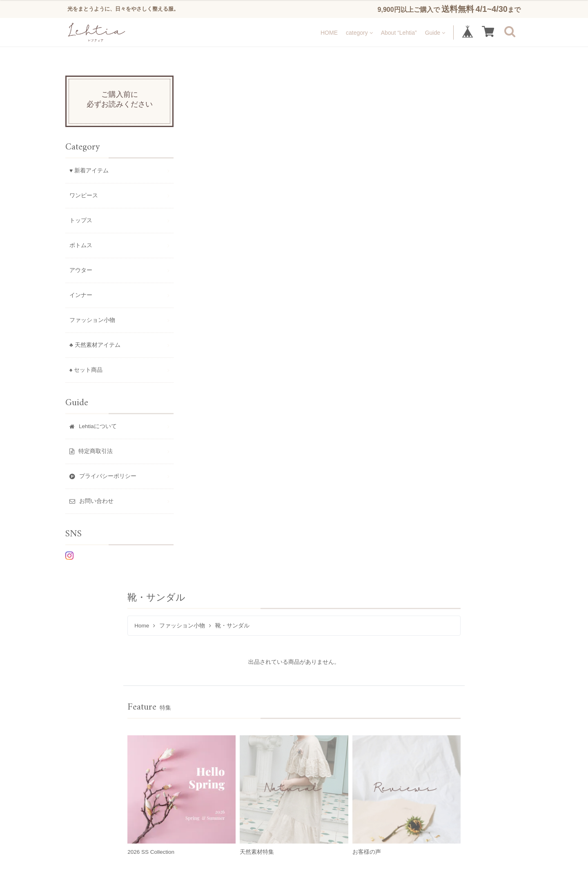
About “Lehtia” (399, 32)
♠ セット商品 (86, 370)
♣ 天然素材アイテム (95, 345)
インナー (81, 295)
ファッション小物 (243, 112)
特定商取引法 (175, 662)
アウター (81, 270)
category (359, 32)
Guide (435, 32)
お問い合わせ (302, 662)
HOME (329, 32)
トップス (81, 220)
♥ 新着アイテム (89, 171)
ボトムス (81, 245)
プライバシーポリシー (239, 662)
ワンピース (84, 195)
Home (202, 112)
